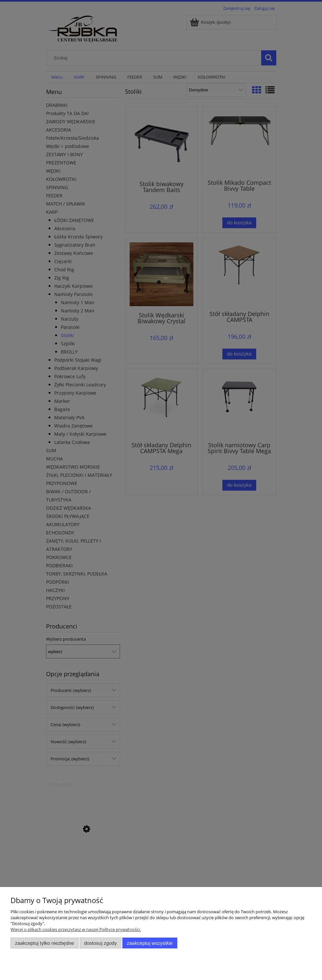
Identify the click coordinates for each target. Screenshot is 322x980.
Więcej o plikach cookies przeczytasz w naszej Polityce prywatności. (76, 929)
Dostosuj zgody (100, 943)
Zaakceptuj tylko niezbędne (45, 943)
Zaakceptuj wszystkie (150, 943)
